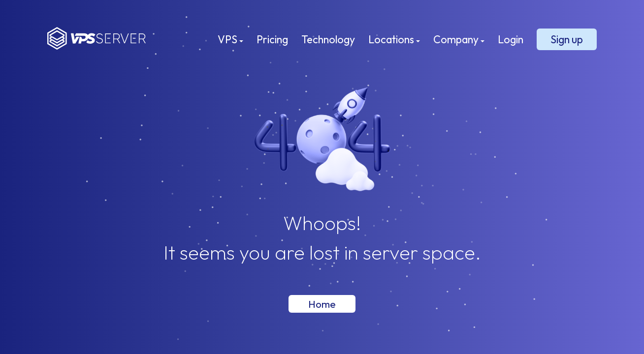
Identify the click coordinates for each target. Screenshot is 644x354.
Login (511, 39)
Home (322, 304)
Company (459, 39)
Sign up (567, 39)
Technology (328, 39)
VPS (230, 39)
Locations (394, 39)
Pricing (272, 39)
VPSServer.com (97, 38)
